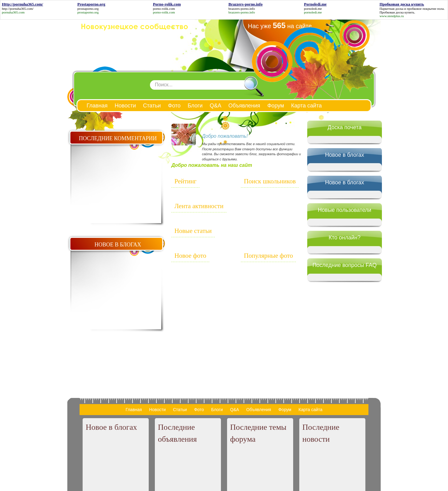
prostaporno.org (88, 9)
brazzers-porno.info (241, 9)
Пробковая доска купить (397, 12)
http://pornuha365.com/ (18, 9)
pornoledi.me (313, 9)
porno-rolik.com (164, 9)
